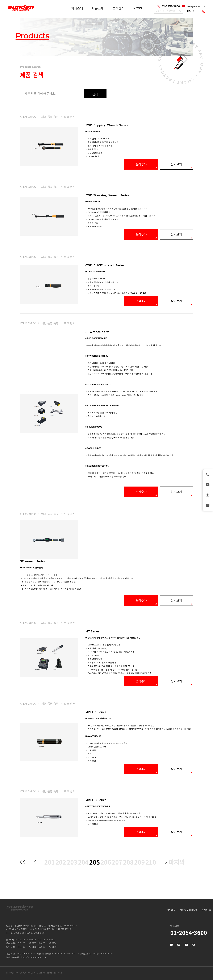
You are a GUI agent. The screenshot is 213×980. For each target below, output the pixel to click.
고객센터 (118, 8)
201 (50, 862)
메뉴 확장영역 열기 (204, 11)
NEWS (138, 8)
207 (117, 862)
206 (106, 862)
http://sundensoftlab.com (34, 957)
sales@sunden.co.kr (196, 6)
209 (139, 862)
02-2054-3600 (18, 933)
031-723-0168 (30, 947)
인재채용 (171, 910)
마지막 (177, 862)
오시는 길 (206, 910)
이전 (35, 862)
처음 (23, 862)
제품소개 (98, 8)
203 (72, 862)
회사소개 (77, 8)
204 (83, 862)
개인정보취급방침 (189, 910)
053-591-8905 (30, 939)
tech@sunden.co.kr (102, 953)
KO (189, 11)
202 (61, 862)
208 (128, 862)
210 (151, 862)
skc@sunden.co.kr (26, 953)
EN (193, 11)
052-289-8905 (30, 943)
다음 (166, 862)
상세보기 (176, 164)
